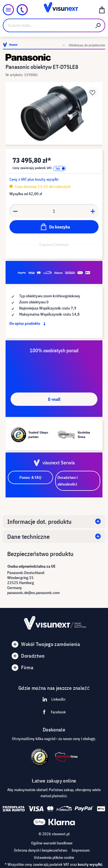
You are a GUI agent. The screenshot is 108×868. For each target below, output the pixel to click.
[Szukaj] (98, 25)
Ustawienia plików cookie (54, 857)
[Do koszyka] (54, 227)
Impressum (81, 850)
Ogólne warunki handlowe (52, 843)
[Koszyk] (102, 10)
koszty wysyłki (90, 864)
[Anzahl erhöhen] (93, 211)
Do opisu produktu (29, 323)
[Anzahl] (54, 211)
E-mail (54, 399)
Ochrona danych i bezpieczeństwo (41, 850)
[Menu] (8, 10)
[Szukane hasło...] (47, 25)
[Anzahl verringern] (15, 211)
